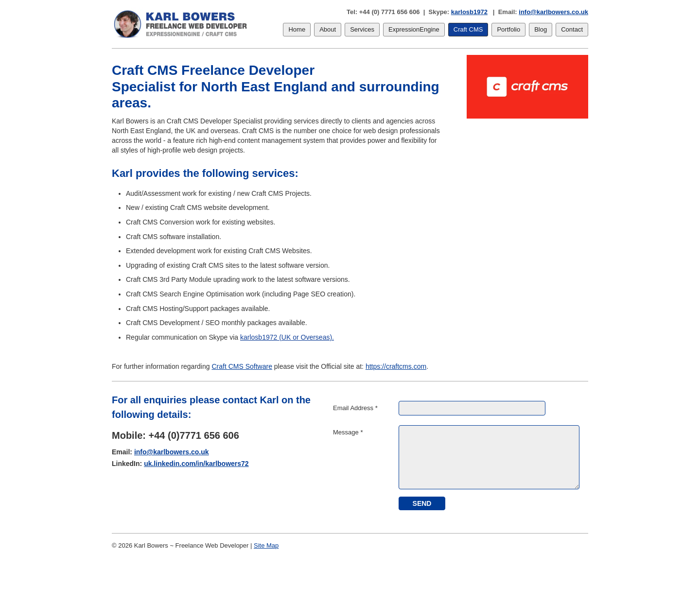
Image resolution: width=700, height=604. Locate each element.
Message (348, 432)
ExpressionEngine (414, 29)
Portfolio (508, 29)
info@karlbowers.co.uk (553, 12)
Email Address (355, 408)
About (328, 29)
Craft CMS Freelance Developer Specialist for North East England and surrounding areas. (276, 86)
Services (362, 29)
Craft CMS (468, 29)
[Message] (489, 457)
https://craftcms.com (396, 366)
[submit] (422, 503)
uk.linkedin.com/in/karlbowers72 (196, 464)
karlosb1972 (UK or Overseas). (287, 337)
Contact (572, 29)
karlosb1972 (469, 12)
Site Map (266, 545)
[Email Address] (472, 408)
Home (297, 29)
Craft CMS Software (242, 366)
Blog (541, 29)
